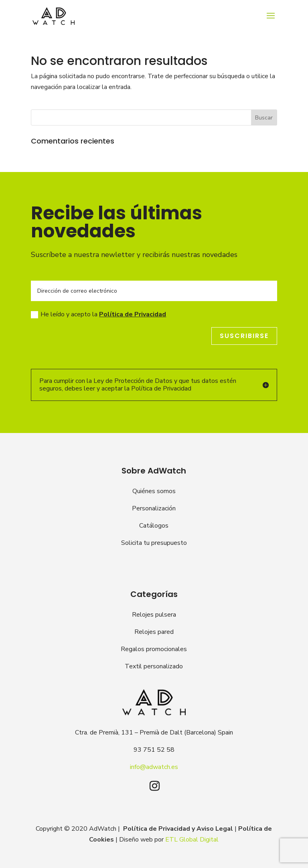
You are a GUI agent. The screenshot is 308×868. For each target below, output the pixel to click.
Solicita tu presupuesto (154, 543)
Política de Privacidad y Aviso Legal (178, 829)
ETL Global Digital (192, 840)
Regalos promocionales (154, 649)
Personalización (154, 508)
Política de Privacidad (133, 314)
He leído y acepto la (98, 314)
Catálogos (154, 526)
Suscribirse (244, 336)
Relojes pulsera (154, 615)
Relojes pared (154, 632)
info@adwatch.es (154, 767)
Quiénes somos (154, 491)
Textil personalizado (154, 666)
